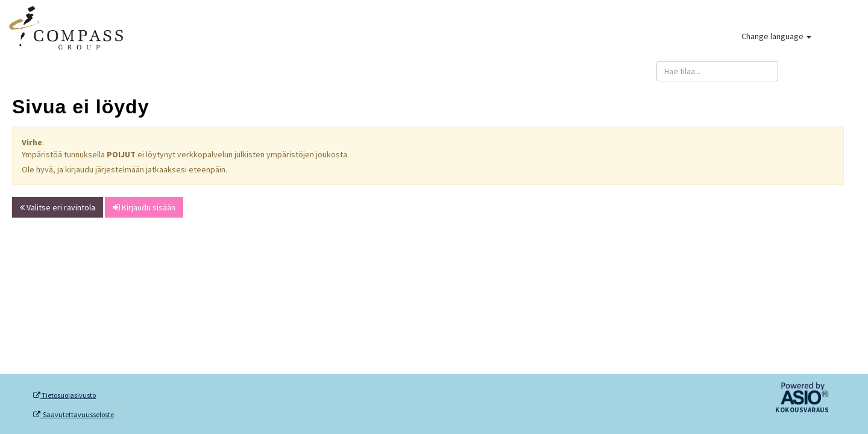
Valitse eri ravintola (58, 207)
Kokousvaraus (802, 410)
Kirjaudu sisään (823, 71)
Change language (776, 36)
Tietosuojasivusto (64, 395)
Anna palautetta (604, 71)
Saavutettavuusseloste (74, 415)
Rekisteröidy (509, 71)
